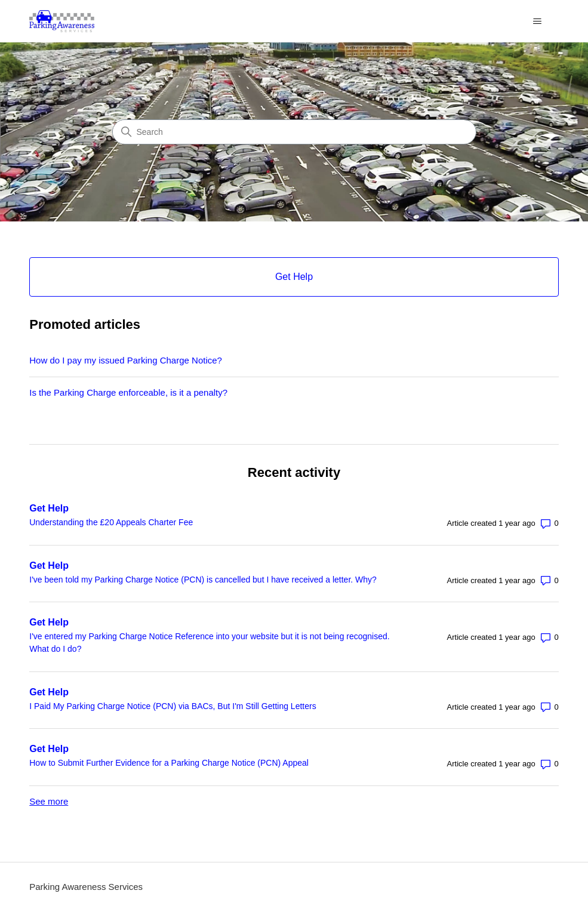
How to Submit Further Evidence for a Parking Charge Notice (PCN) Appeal (169, 763)
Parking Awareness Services (86, 887)
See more (49, 801)
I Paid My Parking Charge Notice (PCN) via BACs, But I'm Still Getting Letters (173, 706)
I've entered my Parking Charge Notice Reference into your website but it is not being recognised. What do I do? (209, 643)
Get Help (49, 508)
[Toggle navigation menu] (538, 21)
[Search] (294, 132)
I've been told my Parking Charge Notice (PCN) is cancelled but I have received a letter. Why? (203, 580)
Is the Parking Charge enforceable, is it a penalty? (128, 392)
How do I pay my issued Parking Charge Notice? (126, 360)
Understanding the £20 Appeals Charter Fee (111, 522)
